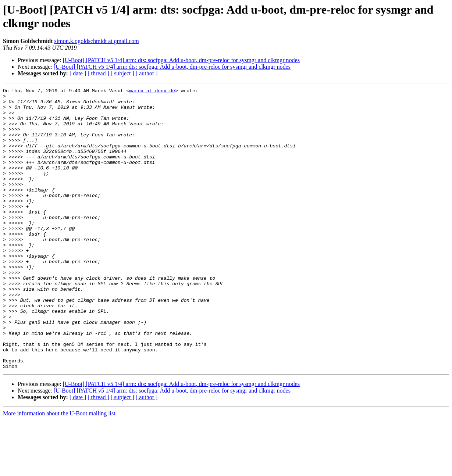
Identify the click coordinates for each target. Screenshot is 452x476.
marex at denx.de (152, 92)
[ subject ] (122, 73)
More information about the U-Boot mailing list (59, 470)
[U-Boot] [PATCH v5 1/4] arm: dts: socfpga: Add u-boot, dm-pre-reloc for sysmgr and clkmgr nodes (181, 60)
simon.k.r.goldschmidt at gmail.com (97, 41)
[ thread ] (98, 73)
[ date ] (78, 73)
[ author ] (147, 73)
